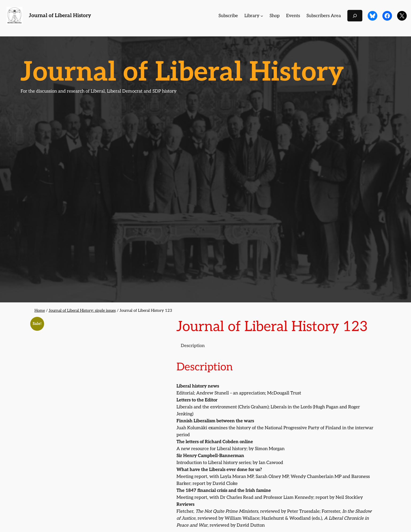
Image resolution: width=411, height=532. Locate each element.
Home (40, 311)
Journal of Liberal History (60, 16)
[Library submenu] (262, 16)
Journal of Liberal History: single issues (82, 311)
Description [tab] (193, 346)
